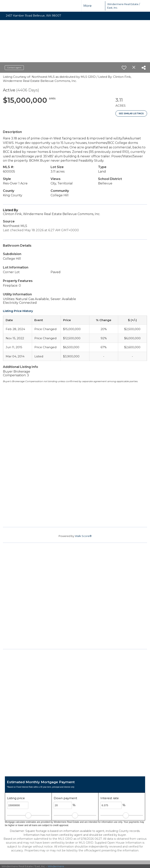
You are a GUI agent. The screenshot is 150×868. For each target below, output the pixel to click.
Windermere (56, 866)
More (87, 6)
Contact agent (14, 68)
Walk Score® (83, 536)
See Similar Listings (131, 113)
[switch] (124, 68)
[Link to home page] (98, 6)
